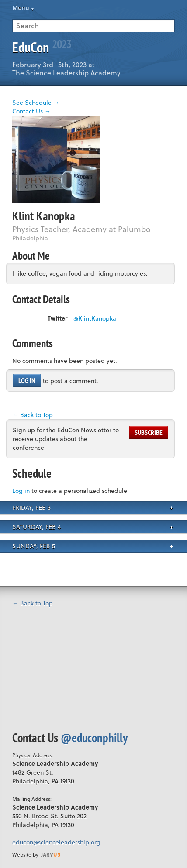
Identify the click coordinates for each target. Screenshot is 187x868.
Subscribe (149, 432)
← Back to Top (33, 415)
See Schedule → (36, 102)
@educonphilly (94, 737)
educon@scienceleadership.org (56, 842)
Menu (21, 8)
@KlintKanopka (95, 318)
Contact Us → (31, 111)
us (51, 854)
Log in (27, 380)
